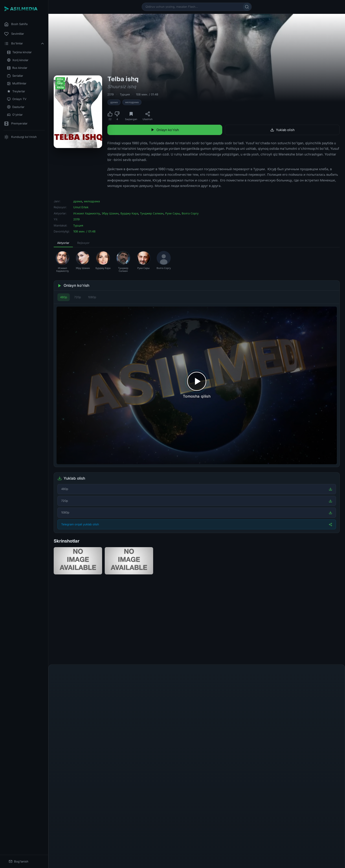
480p (64, 297)
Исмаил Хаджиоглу (87, 213)
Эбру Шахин (110, 213)
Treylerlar (16, 91)
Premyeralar (16, 124)
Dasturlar (16, 107)
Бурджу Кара (129, 213)
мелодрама (132, 102)
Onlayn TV (17, 99)
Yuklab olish (282, 130)
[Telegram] (186, 834)
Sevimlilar (14, 34)
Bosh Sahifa (16, 24)
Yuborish (317, 805)
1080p (92, 297)
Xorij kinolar (18, 60)
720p (78, 297)
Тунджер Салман (152, 213)
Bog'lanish (19, 862)
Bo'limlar (24, 44)
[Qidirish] (247, 7)
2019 (111, 94)
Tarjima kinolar (19, 52)
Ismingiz (64, 720)
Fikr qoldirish (326, 679)
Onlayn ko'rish (165, 130)
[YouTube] (207, 834)
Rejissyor (83, 243)
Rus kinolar (17, 68)
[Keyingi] (338, 627)
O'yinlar (15, 115)
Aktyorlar (63, 243)
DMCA (215, 840)
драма (114, 102)
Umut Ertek (81, 207)
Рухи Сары (173, 213)
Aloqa (203, 840)
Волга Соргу (190, 213)
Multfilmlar (17, 83)
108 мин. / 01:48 (147, 94)
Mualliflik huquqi (185, 840)
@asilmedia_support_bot (232, 855)
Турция (125, 94)
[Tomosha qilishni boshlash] (197, 385)
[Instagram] (197, 834)
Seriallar (15, 76)
